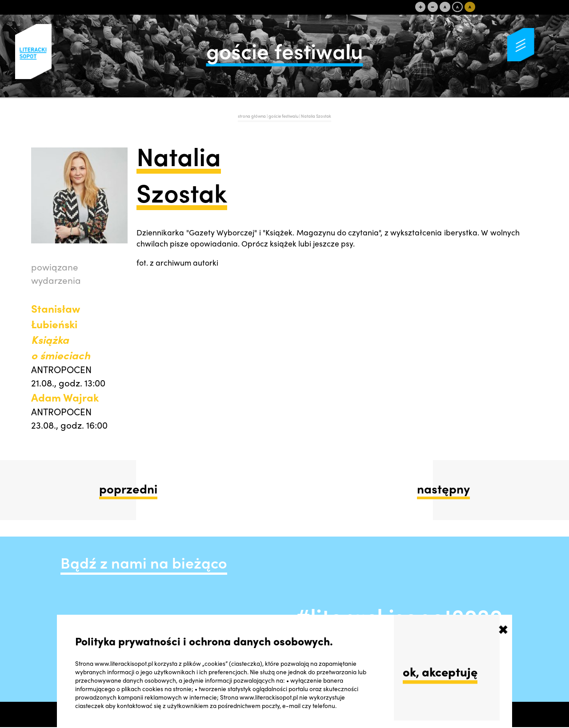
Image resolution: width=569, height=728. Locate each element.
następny (443, 488)
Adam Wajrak (65, 397)
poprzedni (128, 488)
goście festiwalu (284, 116)
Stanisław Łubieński (61, 331)
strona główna (252, 116)
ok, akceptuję (440, 671)
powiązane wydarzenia (56, 273)
